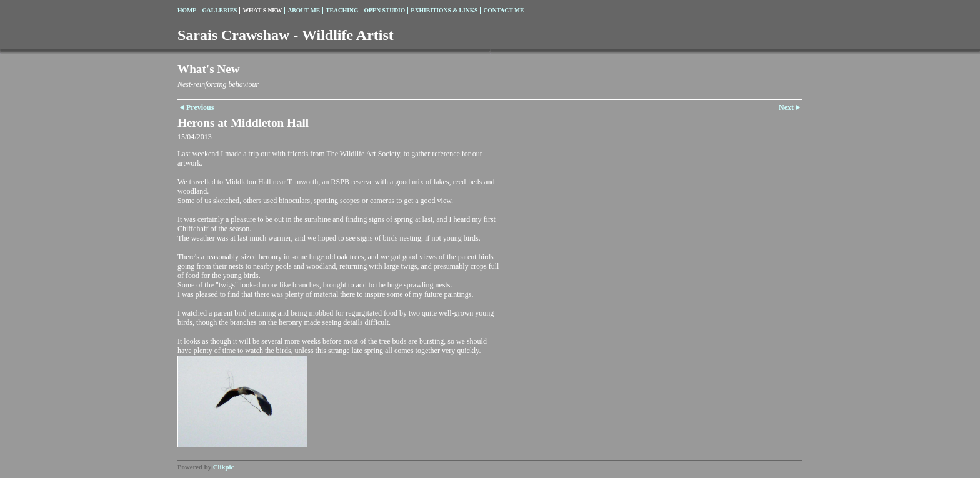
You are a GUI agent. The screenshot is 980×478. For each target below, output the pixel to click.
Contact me (503, 10)
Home (187, 10)
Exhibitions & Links (444, 10)
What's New (262, 10)
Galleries (219, 10)
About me (304, 10)
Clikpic (224, 467)
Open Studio (384, 10)
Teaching (342, 10)
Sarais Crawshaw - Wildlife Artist (286, 35)
